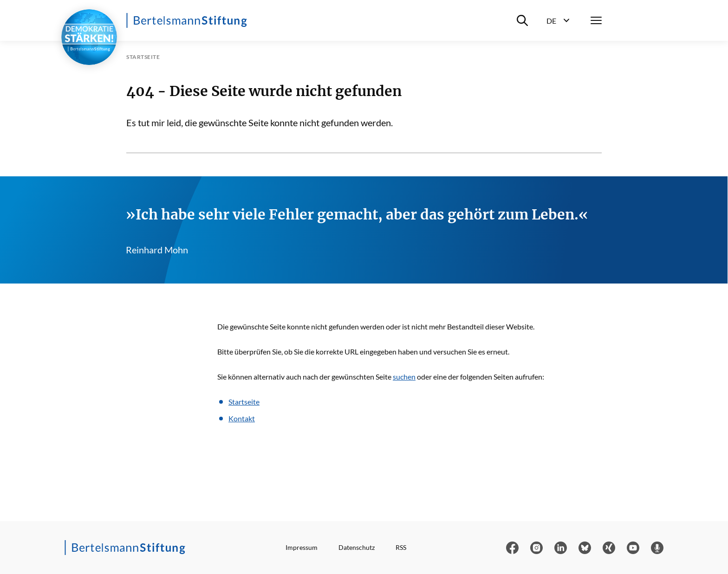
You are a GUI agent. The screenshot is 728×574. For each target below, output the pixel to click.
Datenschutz (357, 547)
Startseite (244, 402)
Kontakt (242, 418)
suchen (404, 377)
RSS (401, 547)
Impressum (302, 547)
